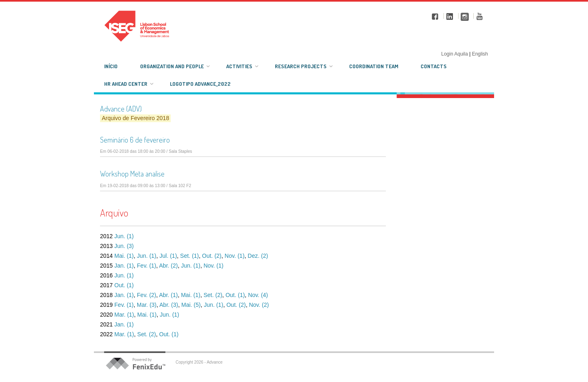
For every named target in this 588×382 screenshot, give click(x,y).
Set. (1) (189, 256)
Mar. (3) (147, 305)
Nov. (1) (235, 256)
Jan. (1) (124, 266)
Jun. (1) (124, 236)
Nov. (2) (259, 305)
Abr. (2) (169, 266)
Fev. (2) (146, 295)
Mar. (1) (124, 315)
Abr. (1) (169, 295)
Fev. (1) (146, 266)
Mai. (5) (191, 305)
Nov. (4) (258, 295)
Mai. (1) (124, 256)
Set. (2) (213, 295)
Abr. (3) (169, 305)
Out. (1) (124, 285)
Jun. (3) (124, 246)
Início (111, 66)
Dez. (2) (258, 256)
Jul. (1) (168, 256)
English (480, 54)
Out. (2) (212, 256)
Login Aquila (455, 54)
